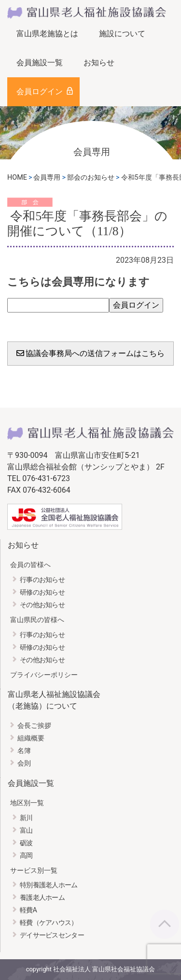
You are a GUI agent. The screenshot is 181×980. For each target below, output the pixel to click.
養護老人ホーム (42, 898)
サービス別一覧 (34, 871)
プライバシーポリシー (44, 675)
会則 (24, 763)
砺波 (26, 843)
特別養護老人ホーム (49, 885)
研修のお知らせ (42, 592)
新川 (26, 818)
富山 (26, 831)
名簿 (24, 751)
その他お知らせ (42, 605)
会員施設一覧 (40, 63)
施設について (122, 34)
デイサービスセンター (52, 935)
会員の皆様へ (30, 565)
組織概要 (31, 738)
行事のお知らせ (42, 580)
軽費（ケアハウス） (49, 923)
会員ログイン (40, 92)
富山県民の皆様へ (37, 620)
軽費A (28, 910)
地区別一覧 (27, 803)
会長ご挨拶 (34, 726)
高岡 (26, 856)
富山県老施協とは (47, 34)
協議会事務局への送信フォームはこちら (91, 353)
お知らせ (99, 63)
